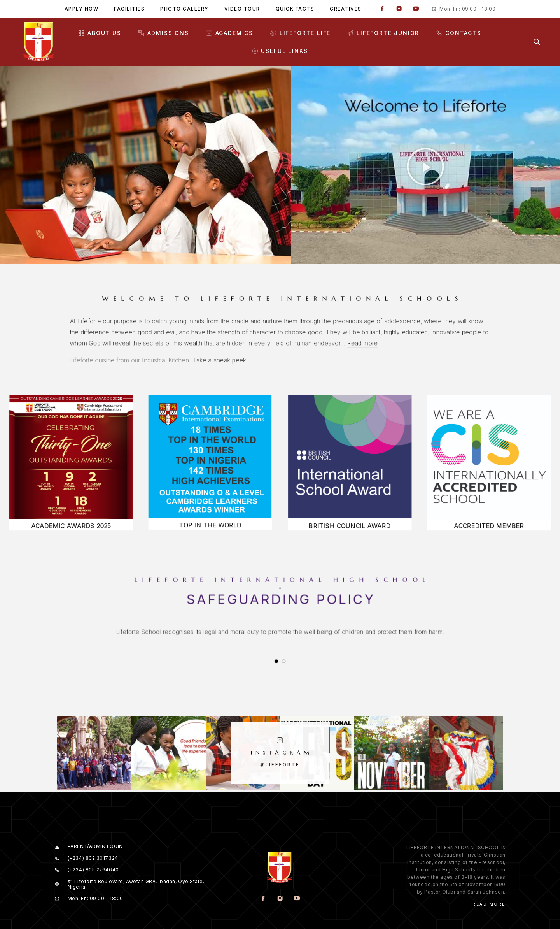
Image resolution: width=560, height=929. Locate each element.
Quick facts (295, 9)
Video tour (242, 9)
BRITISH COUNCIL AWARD (356, 531)
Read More (489, 875)
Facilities (129, 9)
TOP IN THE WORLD (205, 530)
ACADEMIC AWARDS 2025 (53, 531)
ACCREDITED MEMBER (507, 531)
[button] (425, 167)
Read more (319, 342)
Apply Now (82, 9)
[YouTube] (416, 9)
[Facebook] (382, 9)
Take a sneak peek (251, 350)
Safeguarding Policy (280, 601)
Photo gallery (185, 9)
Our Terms (490, 910)
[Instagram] (399, 9)
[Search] (537, 42)
